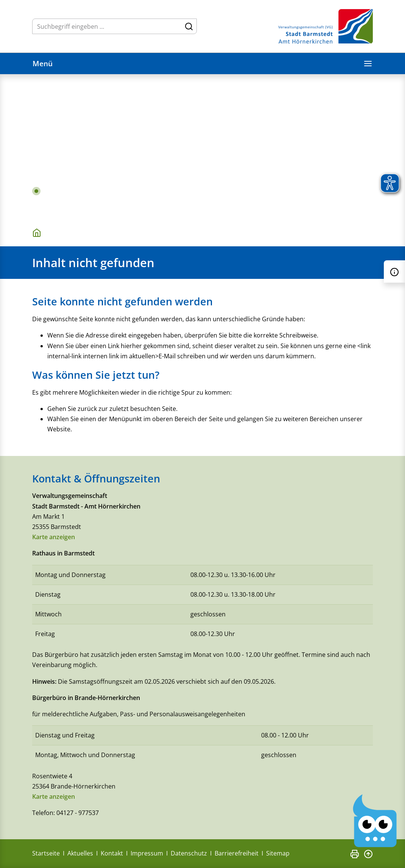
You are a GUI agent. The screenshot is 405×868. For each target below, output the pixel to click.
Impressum (147, 853)
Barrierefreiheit (237, 853)
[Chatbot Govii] (375, 821)
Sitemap (278, 853)
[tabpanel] (202, 146)
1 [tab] (36, 191)
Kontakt (112, 853)
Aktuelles (80, 853)
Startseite (46, 853)
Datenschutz (189, 853)
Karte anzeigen (54, 537)
